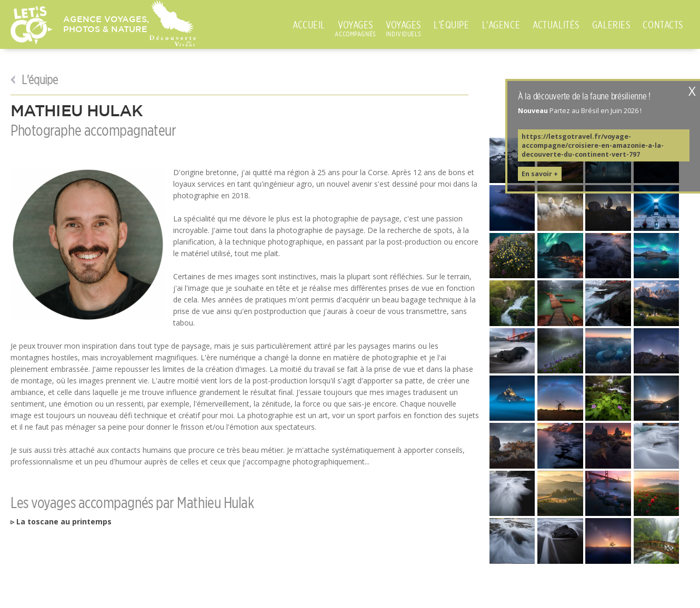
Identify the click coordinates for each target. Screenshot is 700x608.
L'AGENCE (501, 25)
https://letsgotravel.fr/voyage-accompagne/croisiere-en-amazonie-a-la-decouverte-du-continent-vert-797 (593, 145)
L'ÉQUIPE (452, 25)
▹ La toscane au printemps (61, 521)
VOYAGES (356, 25)
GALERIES (611, 25)
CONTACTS (663, 25)
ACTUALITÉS (556, 25)
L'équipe (38, 80)
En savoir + (540, 174)
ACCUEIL (309, 25)
